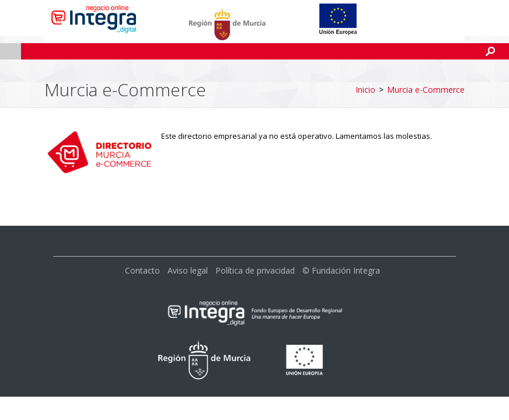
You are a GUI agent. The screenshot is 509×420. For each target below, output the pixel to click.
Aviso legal (188, 234)
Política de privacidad (255, 234)
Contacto (142, 234)
